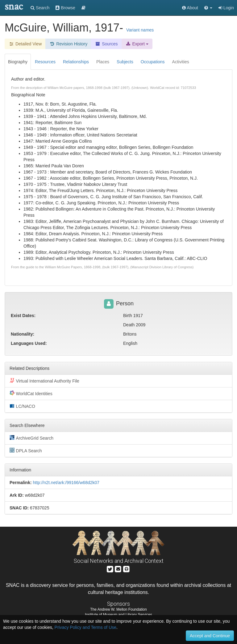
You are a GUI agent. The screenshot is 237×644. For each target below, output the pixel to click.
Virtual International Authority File (44, 381)
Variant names (140, 30)
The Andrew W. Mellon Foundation (118, 609)
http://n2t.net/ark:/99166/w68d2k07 (66, 483)
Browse (65, 8)
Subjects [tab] (125, 62)
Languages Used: (29, 343)
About (190, 8)
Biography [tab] (18, 62)
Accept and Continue (210, 636)
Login (226, 8)
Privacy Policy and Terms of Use (85, 627)
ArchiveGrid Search (31, 438)
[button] (208, 8)
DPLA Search (26, 450)
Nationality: (23, 334)
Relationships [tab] (76, 62)
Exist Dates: (23, 316)
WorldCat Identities (31, 393)
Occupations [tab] (153, 62)
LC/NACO (22, 406)
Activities (181, 62)
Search (40, 8)
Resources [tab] (45, 62)
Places (103, 62)
